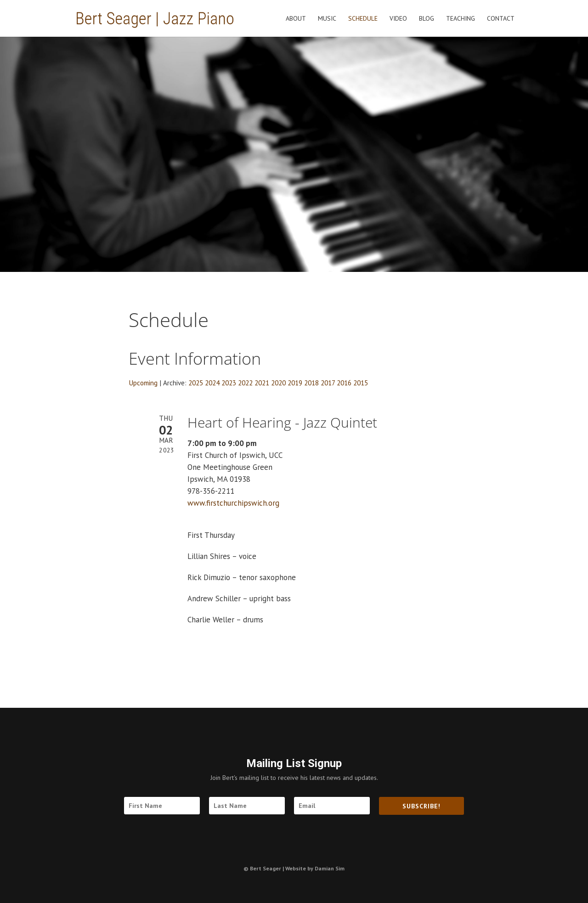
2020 (278, 383)
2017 (328, 383)
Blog (427, 19)
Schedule (363, 19)
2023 (229, 383)
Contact (501, 19)
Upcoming (143, 383)
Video (398, 19)
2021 (262, 383)
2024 (212, 383)
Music (327, 19)
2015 (361, 383)
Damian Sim (330, 868)
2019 (295, 383)
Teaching (461, 19)
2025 (196, 383)
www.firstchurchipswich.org (233, 503)
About (296, 19)
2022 (245, 383)
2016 (344, 383)
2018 (311, 383)
